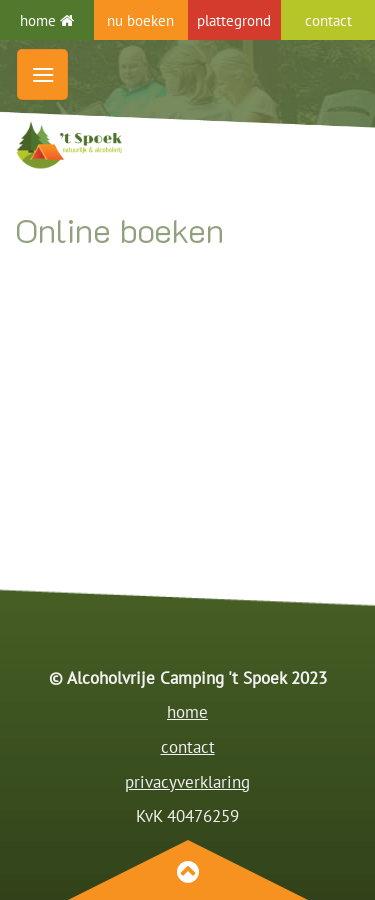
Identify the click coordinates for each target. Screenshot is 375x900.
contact (188, 747)
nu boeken (140, 20)
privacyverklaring (187, 782)
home (47, 20)
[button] (42, 74)
